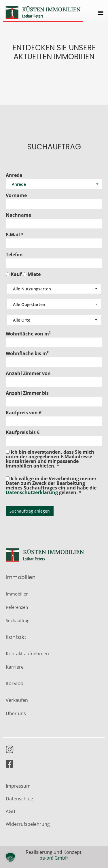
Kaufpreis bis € (23, 432)
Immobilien (17, 594)
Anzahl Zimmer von (28, 373)
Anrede (14, 175)
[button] (100, 12)
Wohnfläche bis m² (27, 353)
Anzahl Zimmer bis (27, 393)
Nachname (18, 215)
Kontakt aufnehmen (27, 654)
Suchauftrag (18, 620)
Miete (34, 274)
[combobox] (54, 289)
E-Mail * (15, 235)
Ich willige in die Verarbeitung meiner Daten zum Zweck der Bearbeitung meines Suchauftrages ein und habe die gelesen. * (51, 485)
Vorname (16, 195)
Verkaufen (17, 700)
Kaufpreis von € (24, 413)
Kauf (16, 274)
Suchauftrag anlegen (30, 511)
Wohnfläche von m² (28, 334)
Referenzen (17, 607)
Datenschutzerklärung (32, 492)
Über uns (16, 713)
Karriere (15, 667)
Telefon (14, 255)
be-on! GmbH (54, 858)
